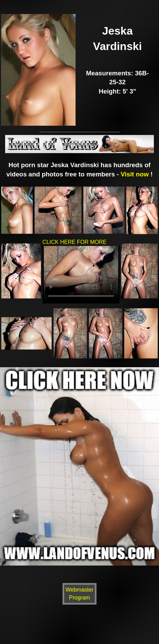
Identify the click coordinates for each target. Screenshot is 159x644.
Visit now (135, 174)
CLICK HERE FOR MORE (81, 273)
